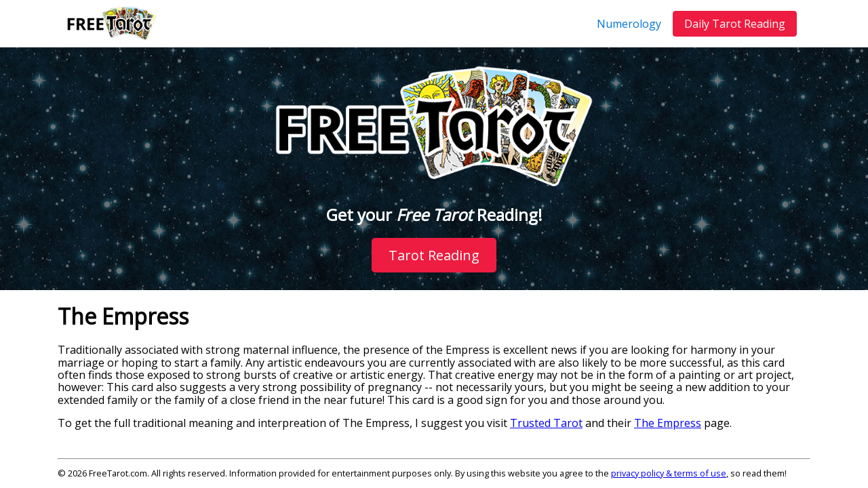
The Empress (668, 423)
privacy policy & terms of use (669, 473)
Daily (735, 24)
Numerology (629, 24)
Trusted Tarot (546, 423)
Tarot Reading (434, 255)
